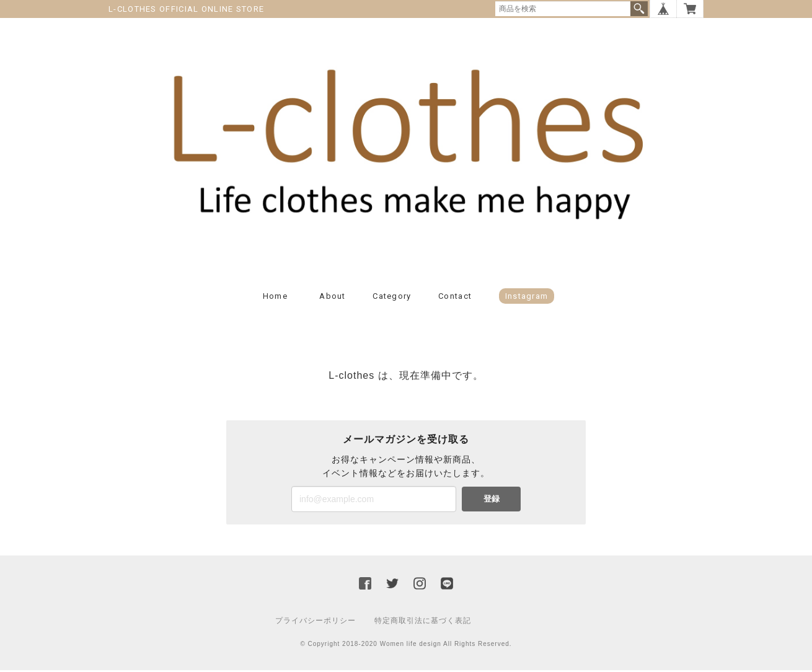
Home (275, 298)
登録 (492, 501)
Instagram (527, 298)
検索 (639, 9)
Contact (455, 298)
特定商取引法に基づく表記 (423, 622)
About (333, 298)
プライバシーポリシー (316, 622)
